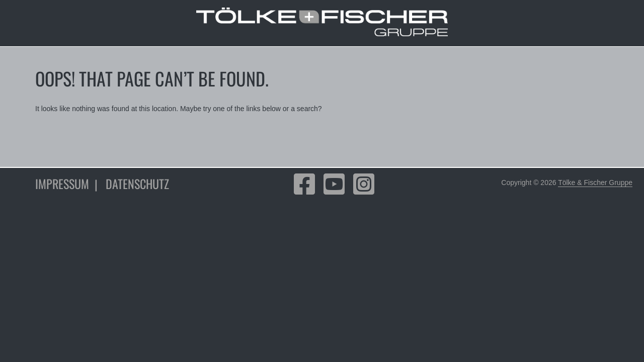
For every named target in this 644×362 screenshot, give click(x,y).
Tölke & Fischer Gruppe (595, 183)
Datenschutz (137, 184)
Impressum (62, 184)
